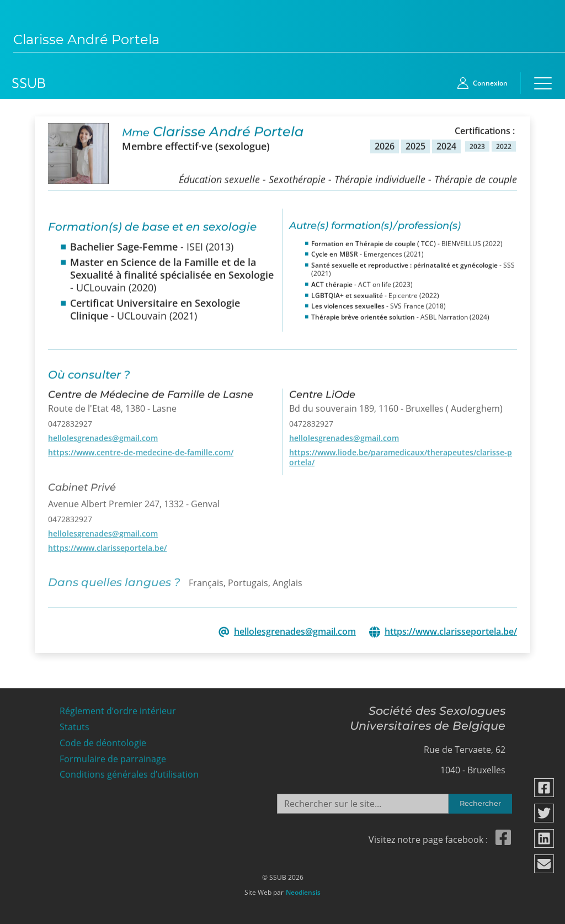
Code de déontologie (103, 740)
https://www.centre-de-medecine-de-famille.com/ (141, 449)
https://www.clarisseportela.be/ (107, 545)
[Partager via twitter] (545, 813)
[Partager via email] (545, 864)
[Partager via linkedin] (545, 838)
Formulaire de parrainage (113, 756)
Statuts (74, 724)
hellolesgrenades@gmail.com (103, 435)
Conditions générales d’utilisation (129, 772)
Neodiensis (303, 890)
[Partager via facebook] (545, 788)
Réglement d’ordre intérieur (118, 708)
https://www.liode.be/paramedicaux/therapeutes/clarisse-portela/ (401, 454)
